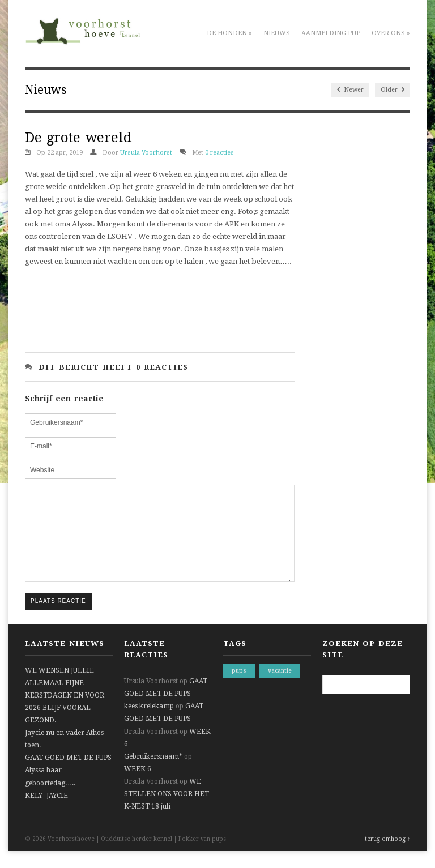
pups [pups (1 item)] (239, 688)
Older (393, 90)
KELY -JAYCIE (46, 813)
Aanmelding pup (331, 33)
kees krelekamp (149, 723)
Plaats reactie (58, 618)
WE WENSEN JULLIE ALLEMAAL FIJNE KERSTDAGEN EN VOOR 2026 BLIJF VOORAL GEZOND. (65, 712)
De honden (229, 33)
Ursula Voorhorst (146, 153)
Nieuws (277, 33)
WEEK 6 (138, 786)
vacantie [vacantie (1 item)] (280, 688)
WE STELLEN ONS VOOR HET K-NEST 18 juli (167, 811)
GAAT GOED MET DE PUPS (68, 775)
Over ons (391, 33)
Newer (350, 90)
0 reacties (219, 153)
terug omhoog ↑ (387, 856)
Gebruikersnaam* (153, 773)
